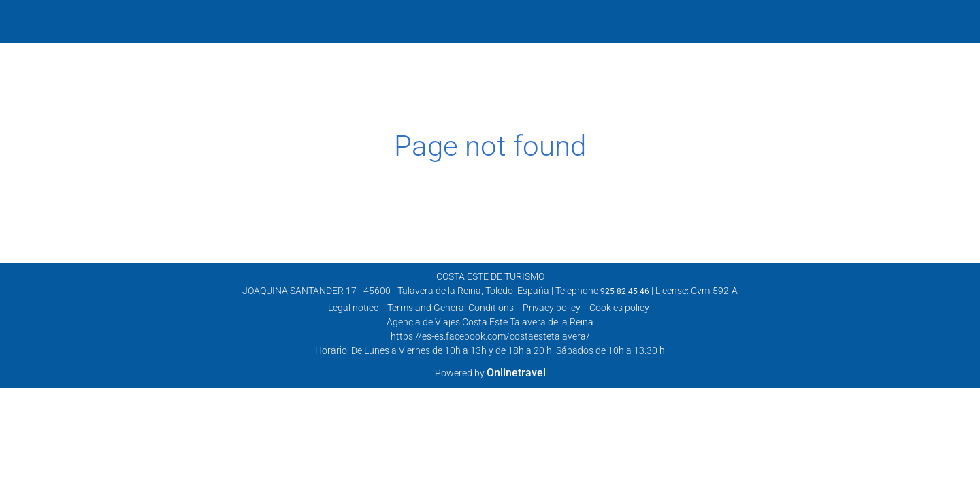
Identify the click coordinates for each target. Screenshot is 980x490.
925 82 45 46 (625, 291)
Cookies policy (619, 308)
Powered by (490, 373)
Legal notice (353, 308)
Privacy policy (552, 308)
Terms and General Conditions (451, 308)
